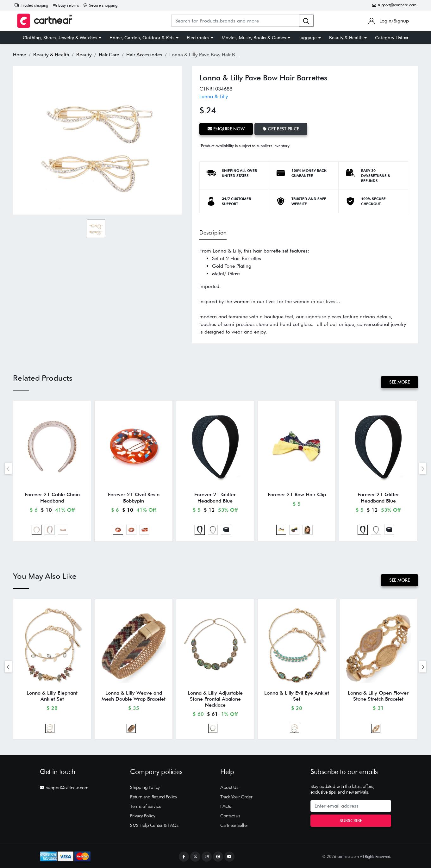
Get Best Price (281, 129)
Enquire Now (226, 129)
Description (213, 232)
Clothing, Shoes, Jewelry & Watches (60, 38)
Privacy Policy (143, 816)
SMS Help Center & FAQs (154, 825)
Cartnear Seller (234, 825)
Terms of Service (146, 806)
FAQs (225, 806)
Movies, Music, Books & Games (254, 38)
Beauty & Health (346, 38)
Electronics (198, 38)
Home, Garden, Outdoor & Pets (142, 38)
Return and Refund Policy (153, 797)
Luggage (308, 38)
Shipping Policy (145, 787)
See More (400, 382)
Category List (392, 38)
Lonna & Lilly (214, 96)
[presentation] (8, 468)
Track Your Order (236, 797)
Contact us (230, 816)
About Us (229, 787)
